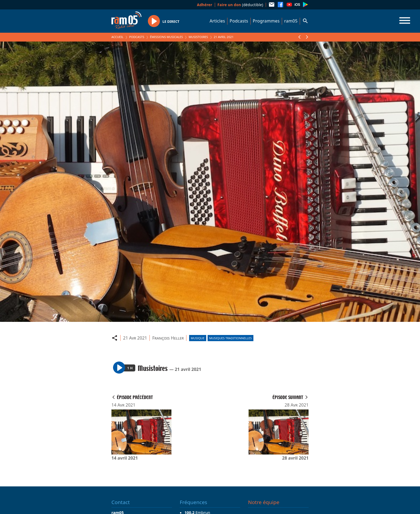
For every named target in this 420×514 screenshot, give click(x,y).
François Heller (168, 338)
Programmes (266, 21)
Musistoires (198, 37)
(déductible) (240, 5)
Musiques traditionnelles (230, 338)
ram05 (291, 21)
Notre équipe (264, 502)
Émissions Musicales (166, 37)
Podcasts (239, 21)
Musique (198, 338)
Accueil (117, 37)
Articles (217, 21)
